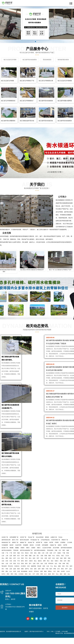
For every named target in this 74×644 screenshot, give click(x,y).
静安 (38, 581)
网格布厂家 (65, 547)
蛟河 (51, 576)
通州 (7, 565)
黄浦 (26, 581)
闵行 (53, 581)
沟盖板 (46, 549)
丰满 (47, 576)
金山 (69, 581)
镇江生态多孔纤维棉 (8, 85)
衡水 (3, 570)
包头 (56, 570)
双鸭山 (50, 578)
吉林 (51, 560)
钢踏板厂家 (23, 549)
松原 (15, 578)
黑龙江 (27, 560)
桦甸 (55, 576)
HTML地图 (65, 638)
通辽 (68, 570)
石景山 (58, 563)
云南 (34, 563)
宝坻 (11, 568)
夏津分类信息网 (24, 547)
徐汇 (30, 581)
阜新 (7, 576)
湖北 (35, 560)
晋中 (30, 570)
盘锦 (15, 576)
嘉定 (61, 581)
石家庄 (31, 568)
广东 (7, 560)
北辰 (3, 568)
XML (52, 638)
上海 (7, 563)
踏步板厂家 (31, 549)
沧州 (65, 568)
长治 (18, 570)
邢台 (48, 568)
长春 (31, 576)
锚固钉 (60, 552)
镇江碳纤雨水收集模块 (46, 105)
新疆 (26, 563)
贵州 (15, 560)
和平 (38, 565)
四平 (66, 576)
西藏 (30, 563)
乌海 (60, 570)
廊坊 (69, 568)
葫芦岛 (27, 576)
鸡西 (41, 578)
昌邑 (35, 576)
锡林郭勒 (34, 573)
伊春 (58, 578)
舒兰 (59, 576)
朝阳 (50, 563)
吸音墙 (32, 552)
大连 (48, 573)
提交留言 (65, 615)
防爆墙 (33, 555)
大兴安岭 (21, 581)
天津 (22, 563)
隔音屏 (11, 552)
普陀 (42, 581)
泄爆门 (28, 555)
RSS (48, 638)
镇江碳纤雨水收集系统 (46, 125)
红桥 (57, 565)
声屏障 (57, 549)
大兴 (18, 565)
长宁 (34, 581)
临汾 (42, 570)
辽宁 (55, 560)
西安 (3, 578)
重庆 (64, 557)
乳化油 (60, 544)
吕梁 (46, 570)
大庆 (54, 578)
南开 (50, 565)
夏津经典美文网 (6, 547)
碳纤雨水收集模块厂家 (26, 557)
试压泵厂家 (23, 544)
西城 (46, 563)
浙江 (38, 563)
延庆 (34, 565)
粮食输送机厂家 (6, 549)
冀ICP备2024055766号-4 (36, 638)
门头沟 (67, 563)
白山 (11, 578)
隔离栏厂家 (15, 549)
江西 (47, 560)
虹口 (46, 581)
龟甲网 (51, 549)
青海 (68, 560)
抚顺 (59, 573)
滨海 (15, 568)
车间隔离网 (5, 552)
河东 (42, 565)
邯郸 (44, 568)
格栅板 (17, 555)
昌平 (15, 565)
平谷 (26, 565)
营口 (3, 576)
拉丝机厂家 (5, 544)
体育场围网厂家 (14, 544)
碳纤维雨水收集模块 (66, 555)
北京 (60, 557)
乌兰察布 (23, 573)
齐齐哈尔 (36, 578)
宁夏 (64, 560)
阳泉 (15, 570)
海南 (18, 560)
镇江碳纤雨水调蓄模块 (8, 125)
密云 (30, 565)
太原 (7, 570)
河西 (46, 565)
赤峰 (64, 570)
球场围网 (26, 552)
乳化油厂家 (31, 544)
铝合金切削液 (40, 544)
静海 (22, 568)
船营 (43, 576)
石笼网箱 (63, 549)
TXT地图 (58, 638)
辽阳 (11, 576)
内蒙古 (59, 560)
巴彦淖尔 (17, 573)
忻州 (38, 570)
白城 (18, 578)
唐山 (35, 568)
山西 (11, 563)
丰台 (53, 563)
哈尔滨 (31, 578)
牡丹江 (4, 581)
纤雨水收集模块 (63, 207)
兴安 (28, 573)
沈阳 (44, 573)
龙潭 (39, 576)
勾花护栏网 (18, 552)
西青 (65, 565)
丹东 (67, 573)
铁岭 (18, 576)
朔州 (26, 570)
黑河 (12, 581)
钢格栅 (11, 555)
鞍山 (55, 573)
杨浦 (49, 581)
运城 (34, 570)
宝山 (57, 581)
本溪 (63, 573)
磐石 (63, 576)
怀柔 (22, 565)
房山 (3, 565)
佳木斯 (63, 578)
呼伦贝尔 (11, 573)
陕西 (15, 563)
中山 (52, 573)
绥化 (16, 581)
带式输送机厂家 (35, 547)
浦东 (65, 581)
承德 (61, 568)
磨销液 (47, 544)
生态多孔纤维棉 (47, 555)
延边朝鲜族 (24, 578)
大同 (11, 570)
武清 (7, 568)
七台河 (68, 578)
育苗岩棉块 (50, 557)
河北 (22, 560)
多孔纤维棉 (56, 555)
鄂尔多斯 (4, 573)
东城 (42, 563)
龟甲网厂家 (39, 549)
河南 (31, 560)
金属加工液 (54, 544)
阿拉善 (39, 573)
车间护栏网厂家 (56, 547)
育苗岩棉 (16, 557)
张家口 (57, 568)
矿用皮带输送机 (45, 547)
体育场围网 (45, 552)
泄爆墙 (22, 555)
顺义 (11, 565)
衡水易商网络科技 (69, 640)
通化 (7, 578)
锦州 (71, 573)
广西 (11, 560)
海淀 (63, 563)
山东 (3, 563)
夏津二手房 (15, 547)
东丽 (61, 565)
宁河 (18, 568)
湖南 (39, 560)
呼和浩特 (51, 570)
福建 (68, 557)
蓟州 (26, 568)
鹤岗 (45, 578)
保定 (52, 568)
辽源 (70, 576)
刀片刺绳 (69, 549)
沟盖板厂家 (53, 552)
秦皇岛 (40, 568)
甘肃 (3, 560)
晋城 (22, 570)
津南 (69, 565)
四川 (18, 563)
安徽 (56, 557)
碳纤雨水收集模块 (7, 557)
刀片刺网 (38, 552)
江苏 (43, 560)
